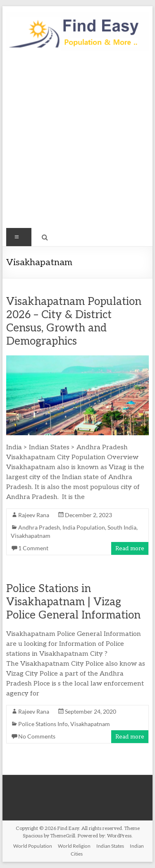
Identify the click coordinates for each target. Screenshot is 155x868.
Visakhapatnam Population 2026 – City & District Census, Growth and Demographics (74, 321)
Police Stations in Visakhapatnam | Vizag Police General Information (73, 602)
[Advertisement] (77, 143)
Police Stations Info (43, 724)
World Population (33, 846)
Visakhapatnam (31, 536)
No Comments (37, 736)
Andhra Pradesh (39, 527)
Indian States (110, 846)
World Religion (74, 846)
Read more (130, 548)
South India (122, 527)
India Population (84, 527)
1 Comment (33, 548)
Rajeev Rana (34, 515)
